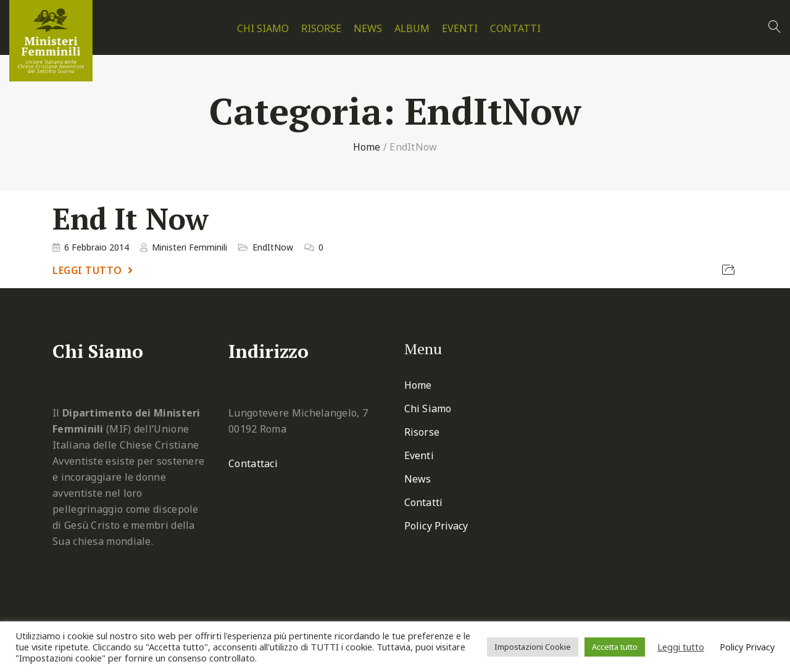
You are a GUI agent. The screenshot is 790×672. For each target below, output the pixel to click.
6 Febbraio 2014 (97, 247)
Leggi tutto (87, 270)
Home (367, 147)
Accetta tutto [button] (615, 647)
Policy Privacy (436, 526)
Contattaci (253, 463)
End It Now (131, 218)
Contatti (515, 29)
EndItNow (273, 247)
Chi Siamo (263, 29)
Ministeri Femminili (189, 247)
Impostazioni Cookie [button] (533, 647)
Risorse (321, 29)
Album (412, 29)
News (368, 29)
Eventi (460, 29)
